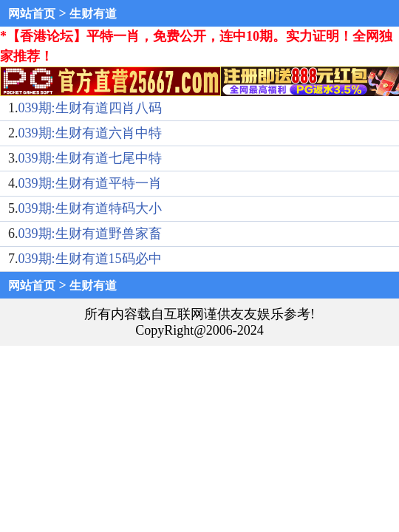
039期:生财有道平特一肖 (90, 183)
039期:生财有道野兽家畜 (90, 233)
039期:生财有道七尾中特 (90, 158)
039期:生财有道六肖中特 (90, 133)
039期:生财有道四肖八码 (90, 108)
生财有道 (93, 14)
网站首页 (32, 14)
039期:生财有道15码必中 (90, 259)
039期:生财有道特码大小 (90, 208)
